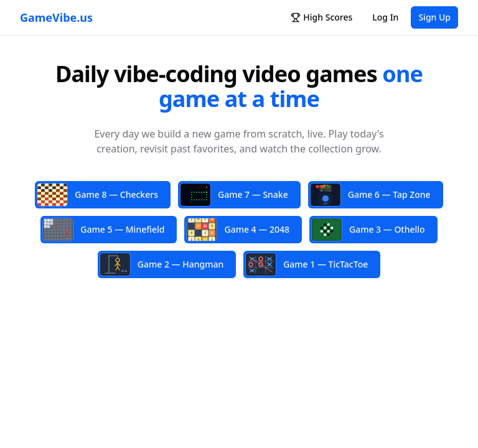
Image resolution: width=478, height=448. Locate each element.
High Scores (321, 17)
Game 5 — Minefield (104, 230)
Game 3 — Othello (368, 230)
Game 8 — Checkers (98, 195)
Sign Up (434, 17)
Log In (385, 17)
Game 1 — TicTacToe (307, 264)
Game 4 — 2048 (238, 229)
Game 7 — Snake (234, 195)
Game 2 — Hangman (162, 264)
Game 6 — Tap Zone (371, 195)
